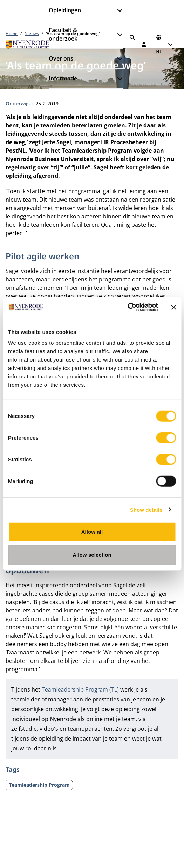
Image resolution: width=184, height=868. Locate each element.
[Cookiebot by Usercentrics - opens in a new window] (127, 307)
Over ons (61, 58)
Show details (146, 509)
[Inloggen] (144, 44)
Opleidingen (65, 10)
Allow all (92, 532)
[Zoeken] (132, 37)
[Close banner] (173, 307)
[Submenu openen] (117, 10)
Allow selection (92, 555)
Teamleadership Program (39, 785)
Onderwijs (18, 103)
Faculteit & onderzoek (63, 34)
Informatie (63, 78)
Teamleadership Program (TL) (80, 689)
